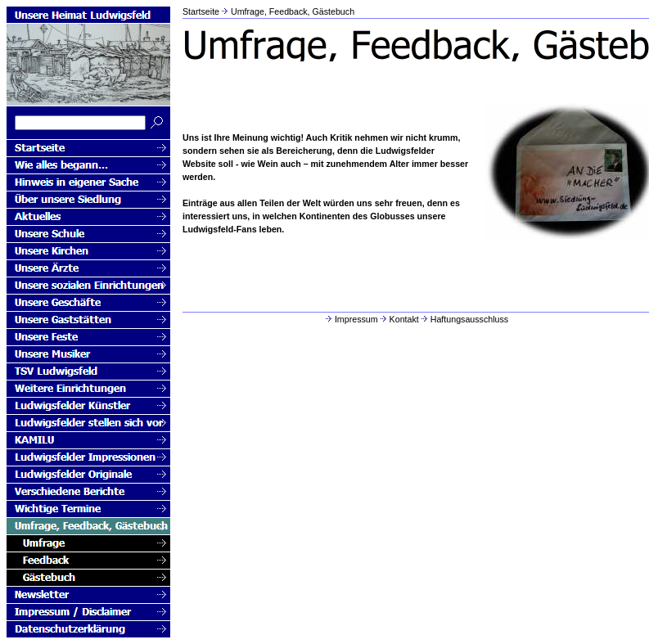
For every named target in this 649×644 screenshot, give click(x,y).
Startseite (201, 11)
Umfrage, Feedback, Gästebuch (293, 11)
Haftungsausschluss (464, 319)
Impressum (351, 319)
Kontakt (399, 319)
